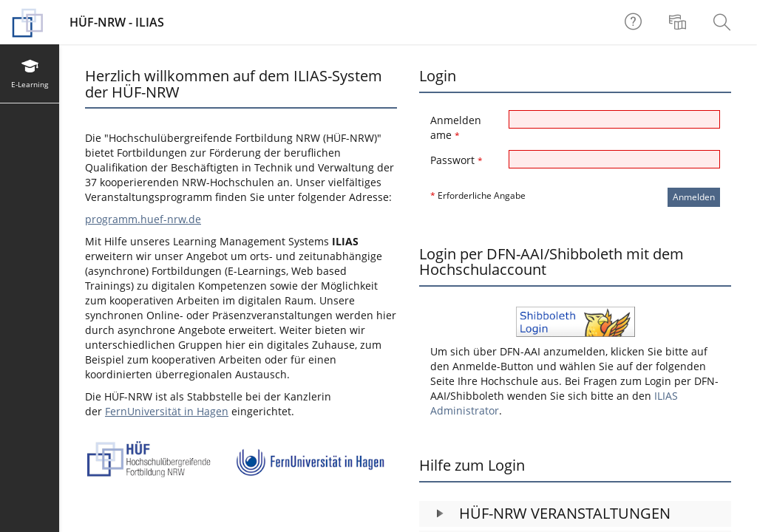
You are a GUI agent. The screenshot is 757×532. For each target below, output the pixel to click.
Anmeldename (456, 127)
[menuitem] (679, 22)
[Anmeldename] (615, 119)
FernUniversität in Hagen (167, 411)
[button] (575, 514)
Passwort (456, 160)
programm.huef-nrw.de (143, 219)
